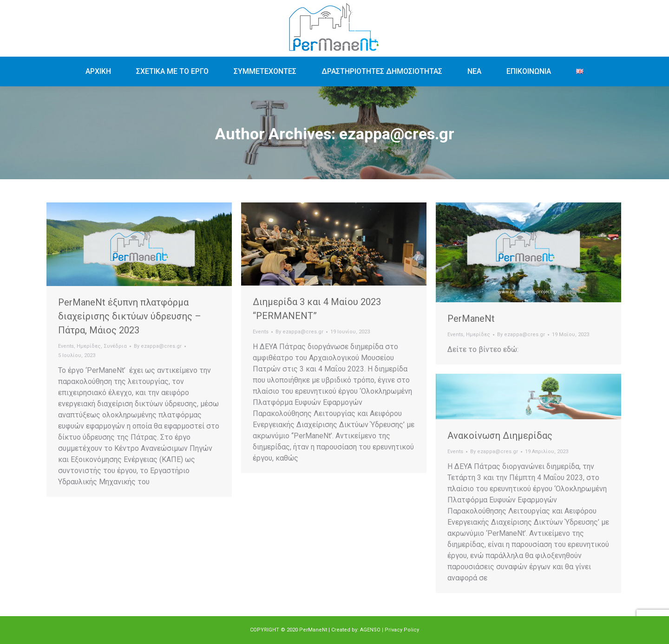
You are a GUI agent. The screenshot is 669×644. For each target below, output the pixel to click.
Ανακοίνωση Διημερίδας (500, 436)
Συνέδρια (115, 346)
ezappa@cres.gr (397, 134)
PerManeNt (471, 319)
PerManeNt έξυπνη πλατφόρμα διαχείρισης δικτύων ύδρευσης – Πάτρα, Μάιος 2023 (130, 316)
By (158, 346)
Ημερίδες (89, 346)
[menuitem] (98, 72)
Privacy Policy (402, 630)
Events (66, 346)
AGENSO (370, 630)
